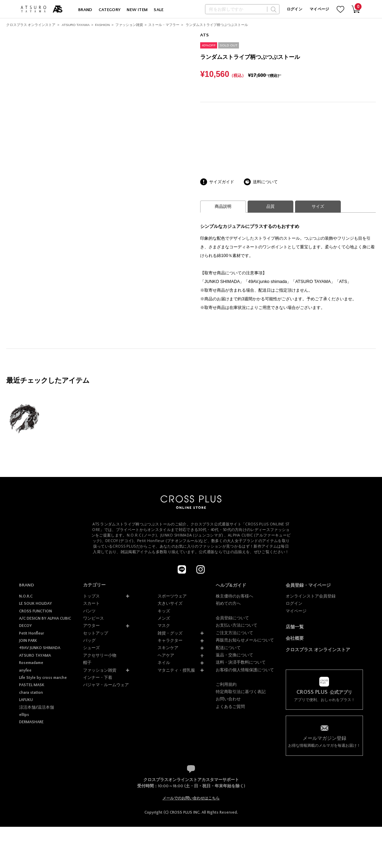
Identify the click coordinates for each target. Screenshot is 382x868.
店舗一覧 (295, 627)
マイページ (319, 9)
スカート (91, 603)
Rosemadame (31, 663)
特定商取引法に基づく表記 (241, 692)
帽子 (87, 663)
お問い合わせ (228, 699)
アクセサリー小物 (100, 655)
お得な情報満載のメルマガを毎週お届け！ (324, 741)
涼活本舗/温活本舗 (37, 707)
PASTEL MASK (32, 685)
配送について (228, 648)
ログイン (295, 9)
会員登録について (232, 618)
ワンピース (94, 618)
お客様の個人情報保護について (245, 670)
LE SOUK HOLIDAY (35, 604)
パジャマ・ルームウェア (106, 685)
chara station (31, 693)
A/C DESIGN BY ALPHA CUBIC (45, 618)
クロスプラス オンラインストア (31, 25)
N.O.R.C (26, 596)
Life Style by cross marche (43, 678)
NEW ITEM (137, 10)
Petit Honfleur (32, 633)
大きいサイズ (170, 603)
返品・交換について (234, 655)
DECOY (25, 626)
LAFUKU (26, 700)
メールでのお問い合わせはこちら (191, 798)
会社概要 (295, 638)
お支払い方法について (237, 625)
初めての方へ (228, 603)
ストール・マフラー (164, 25)
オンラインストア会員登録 (311, 596)
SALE (159, 10)
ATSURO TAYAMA (75, 25)
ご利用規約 (226, 684)
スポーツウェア (172, 596)
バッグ (89, 640)
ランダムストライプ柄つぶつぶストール (217, 25)
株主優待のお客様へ (234, 596)
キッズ (164, 611)
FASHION (102, 25)
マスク (164, 626)
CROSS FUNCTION (35, 611)
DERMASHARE (31, 722)
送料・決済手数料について (241, 662)
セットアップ (96, 633)
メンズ (164, 618)
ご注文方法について (234, 633)
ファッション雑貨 (129, 25)
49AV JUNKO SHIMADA (40, 648)
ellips (24, 715)
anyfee (25, 670)
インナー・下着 (98, 677)
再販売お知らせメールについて (245, 640)
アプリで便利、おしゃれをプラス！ (324, 696)
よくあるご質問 (230, 707)
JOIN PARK (28, 641)
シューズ (91, 648)
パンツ (89, 611)
